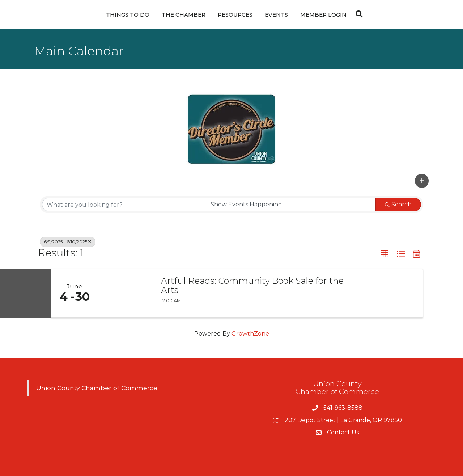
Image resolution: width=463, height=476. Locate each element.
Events (276, 15)
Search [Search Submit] (398, 204)
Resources (235, 15)
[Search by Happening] (291, 205)
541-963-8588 (343, 408)
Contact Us (343, 432)
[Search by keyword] (124, 205)
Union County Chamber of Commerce (97, 388)
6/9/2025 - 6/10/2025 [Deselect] (68, 242)
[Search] (357, 14)
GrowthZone (250, 334)
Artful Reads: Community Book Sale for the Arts (252, 286)
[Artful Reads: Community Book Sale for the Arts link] (126, 293)
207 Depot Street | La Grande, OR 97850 (343, 420)
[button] (422, 181)
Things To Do (128, 15)
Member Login (323, 15)
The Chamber (184, 15)
